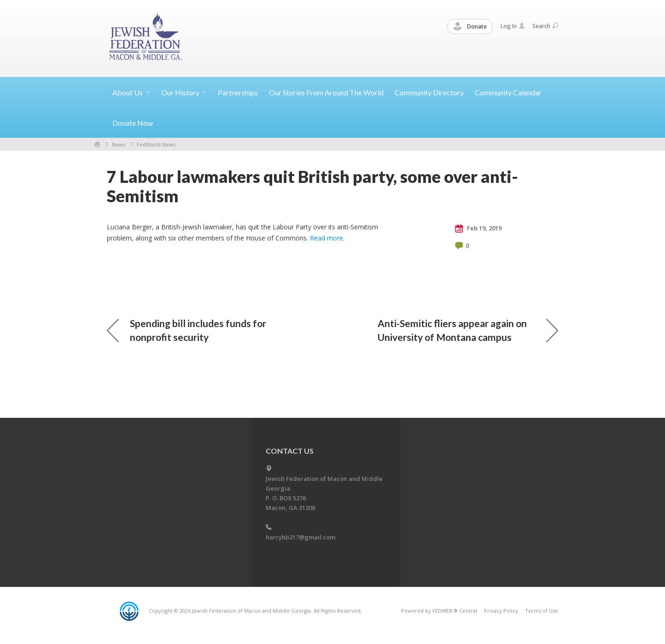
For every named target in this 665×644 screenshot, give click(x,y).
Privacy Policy (501, 611)
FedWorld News (156, 144)
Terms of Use (542, 611)
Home (97, 144)
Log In (513, 26)
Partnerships (238, 92)
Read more (327, 238)
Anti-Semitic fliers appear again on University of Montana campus (468, 330)
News (119, 144)
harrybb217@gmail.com (300, 537)
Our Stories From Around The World (326, 92)
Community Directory (429, 92)
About (131, 92)
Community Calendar (508, 92)
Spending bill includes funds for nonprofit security (187, 330)
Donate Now (133, 123)
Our (184, 92)
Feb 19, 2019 (478, 228)
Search (545, 26)
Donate (470, 27)
